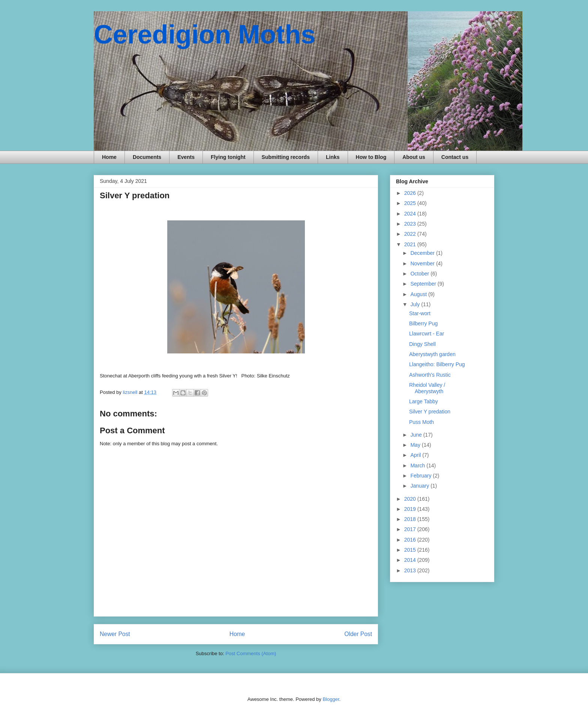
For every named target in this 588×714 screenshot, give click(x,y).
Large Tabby (424, 401)
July (416, 304)
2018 (411, 519)
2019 (411, 509)
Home (109, 157)
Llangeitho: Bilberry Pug (437, 364)
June (417, 435)
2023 (411, 224)
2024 (411, 214)
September (424, 284)
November (423, 263)
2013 (411, 570)
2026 (411, 193)
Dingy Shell (422, 344)
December (423, 253)
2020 (411, 499)
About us (414, 157)
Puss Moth (421, 422)
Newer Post (115, 634)
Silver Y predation (430, 412)
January (420, 486)
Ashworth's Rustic (430, 375)
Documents (147, 157)
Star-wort (420, 313)
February (421, 476)
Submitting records (286, 157)
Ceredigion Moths (205, 34)
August (419, 294)
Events (186, 157)
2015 (411, 550)
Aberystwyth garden (432, 354)
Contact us (455, 157)
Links (333, 157)
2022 (411, 234)
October (420, 274)
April (416, 455)
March (418, 466)
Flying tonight (228, 157)
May (416, 445)
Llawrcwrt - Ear (427, 334)
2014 (411, 560)
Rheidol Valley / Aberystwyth (427, 388)
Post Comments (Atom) (251, 653)
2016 (411, 540)
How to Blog (371, 157)
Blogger (331, 699)
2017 (411, 529)
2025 (411, 203)
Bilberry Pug (423, 323)
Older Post (358, 634)
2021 (411, 244)
